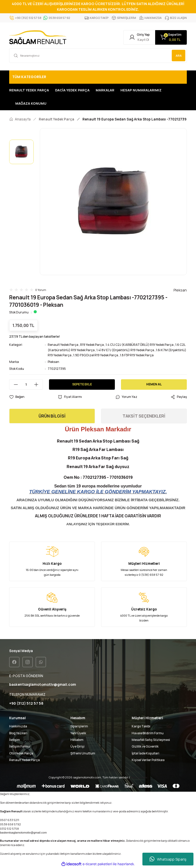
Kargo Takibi (141, 727)
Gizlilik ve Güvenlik (145, 747)
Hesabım (77, 740)
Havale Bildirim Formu (148, 733)
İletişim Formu (20, 747)
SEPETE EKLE (82, 385)
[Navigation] (98, 77)
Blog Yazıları (18, 733)
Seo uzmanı (139, 778)
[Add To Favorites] (17, 397)
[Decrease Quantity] (14, 385)
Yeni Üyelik (78, 733)
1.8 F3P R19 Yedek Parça (137, 355)
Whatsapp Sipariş (168, 859)
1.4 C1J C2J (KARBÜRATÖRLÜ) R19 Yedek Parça (140, 345)
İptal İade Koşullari (145, 754)
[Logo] (38, 38)
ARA (178, 56)
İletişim (15, 740)
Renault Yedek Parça (63, 345)
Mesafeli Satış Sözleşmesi (151, 740)
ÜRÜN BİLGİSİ (52, 417)
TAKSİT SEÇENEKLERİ (144, 417)
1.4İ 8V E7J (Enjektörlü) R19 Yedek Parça (125, 350)
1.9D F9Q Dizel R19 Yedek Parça (96, 355)
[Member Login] (136, 38)
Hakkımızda (18, 727)
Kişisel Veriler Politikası (148, 760)
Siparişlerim (79, 727)
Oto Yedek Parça (21, 754)
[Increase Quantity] (38, 385)
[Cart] (170, 38)
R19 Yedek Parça (92, 345)
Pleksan (53, 362)
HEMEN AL (154, 385)
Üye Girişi (77, 747)
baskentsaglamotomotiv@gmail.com (23, 833)
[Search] (98, 56)
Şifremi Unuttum (83, 754)
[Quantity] (26, 385)
